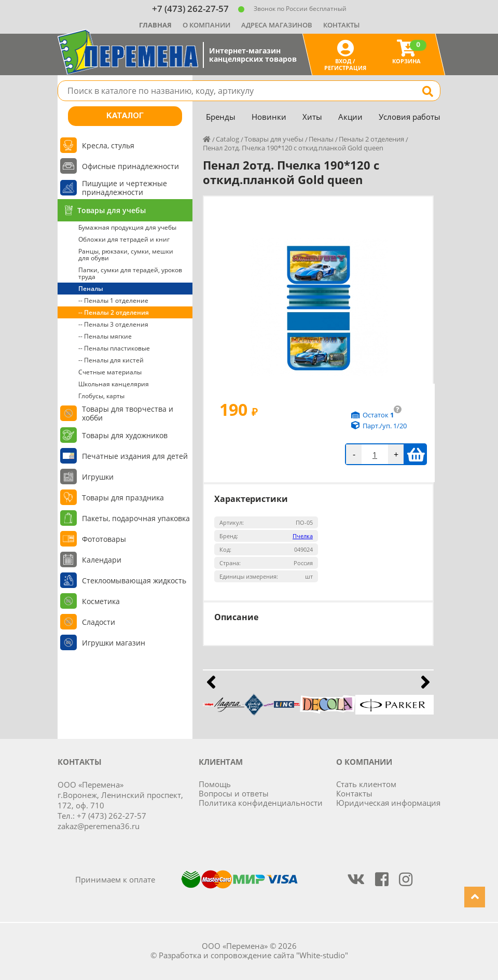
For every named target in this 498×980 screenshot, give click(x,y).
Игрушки (98, 477)
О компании (206, 25)
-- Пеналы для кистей (111, 360)
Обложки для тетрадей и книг (124, 239)
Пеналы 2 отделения (371, 139)
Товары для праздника (123, 498)
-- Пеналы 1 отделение (113, 300)
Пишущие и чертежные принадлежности (125, 188)
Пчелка (303, 536)
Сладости (99, 622)
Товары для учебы (112, 210)
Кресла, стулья (108, 145)
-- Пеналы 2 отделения (114, 312)
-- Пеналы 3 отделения (113, 324)
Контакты (341, 25)
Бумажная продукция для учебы (127, 227)
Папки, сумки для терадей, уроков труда (130, 273)
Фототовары (104, 539)
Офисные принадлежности (130, 166)
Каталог (125, 116)
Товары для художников (125, 435)
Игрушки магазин (114, 643)
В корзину (416, 454)
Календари (102, 560)
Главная (155, 25)
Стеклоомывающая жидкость (134, 580)
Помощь (215, 784)
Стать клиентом (366, 784)
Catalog (227, 139)
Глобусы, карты (101, 396)
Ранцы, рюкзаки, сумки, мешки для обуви (126, 255)
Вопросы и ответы (234, 793)
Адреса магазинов (277, 25)
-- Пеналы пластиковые (114, 348)
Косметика (101, 601)
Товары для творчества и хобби (128, 413)
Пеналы (91, 289)
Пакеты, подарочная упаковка (136, 518)
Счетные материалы (110, 372)
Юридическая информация (388, 803)
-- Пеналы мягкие (105, 336)
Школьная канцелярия (114, 384)
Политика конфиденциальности (261, 803)
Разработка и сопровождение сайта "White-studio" (253, 955)
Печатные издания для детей (135, 456)
